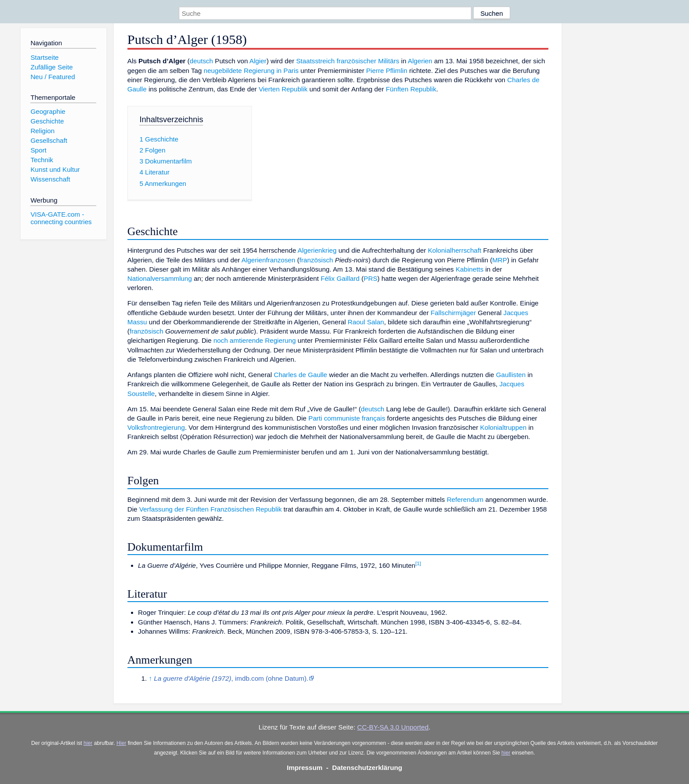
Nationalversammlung (160, 278)
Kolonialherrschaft (455, 250)
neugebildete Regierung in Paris (251, 71)
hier (88, 743)
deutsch (201, 61)
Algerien (420, 61)
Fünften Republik (411, 89)
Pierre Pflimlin (387, 71)
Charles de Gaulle (301, 375)
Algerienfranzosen (268, 260)
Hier (121, 743)
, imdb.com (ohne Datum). (231, 678)
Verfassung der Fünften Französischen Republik (210, 509)
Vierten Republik (283, 89)
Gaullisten (511, 375)
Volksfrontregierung (156, 427)
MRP (500, 260)
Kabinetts (470, 269)
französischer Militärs (368, 61)
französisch (316, 260)
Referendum (465, 499)
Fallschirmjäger (453, 313)
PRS (371, 278)
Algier (258, 61)
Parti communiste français (347, 418)
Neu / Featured (53, 77)
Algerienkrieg (317, 250)
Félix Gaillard (340, 278)
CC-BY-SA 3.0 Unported (393, 727)
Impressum (305, 768)
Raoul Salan (366, 322)
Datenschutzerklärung (367, 768)
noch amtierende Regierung (255, 340)
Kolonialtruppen (504, 427)
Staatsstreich (315, 61)
